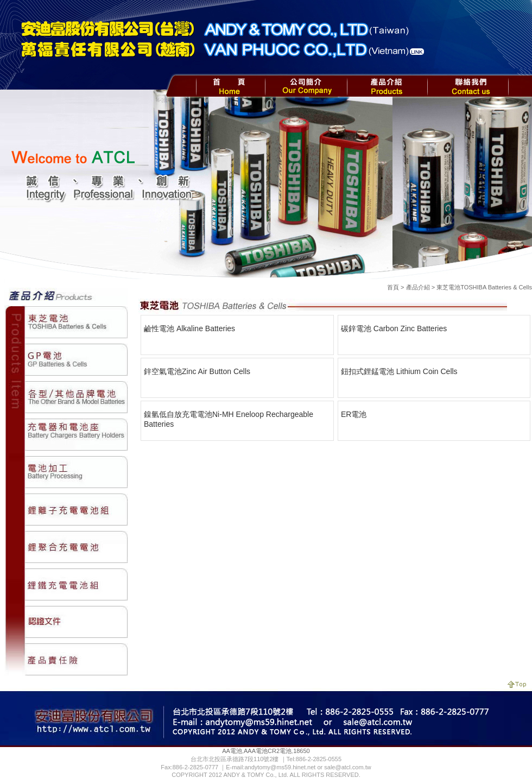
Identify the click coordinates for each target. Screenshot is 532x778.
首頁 (393, 287)
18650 (302, 751)
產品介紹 (418, 287)
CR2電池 (280, 751)
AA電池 (232, 751)
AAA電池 (256, 751)
